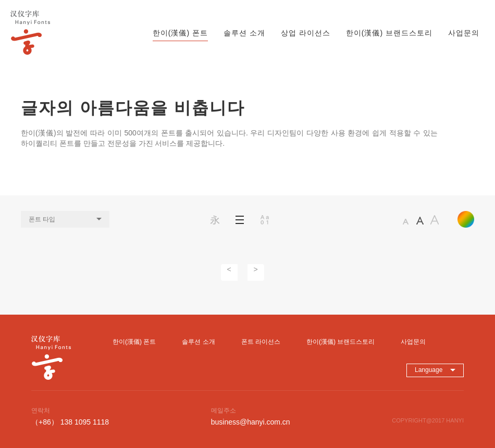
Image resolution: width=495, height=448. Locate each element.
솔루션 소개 (244, 33)
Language (435, 370)
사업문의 (464, 33)
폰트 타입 (65, 219)
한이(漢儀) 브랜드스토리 (389, 33)
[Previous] (229, 272)
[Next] (256, 272)
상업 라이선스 (306, 33)
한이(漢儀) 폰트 (180, 33)
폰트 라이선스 (261, 342)
